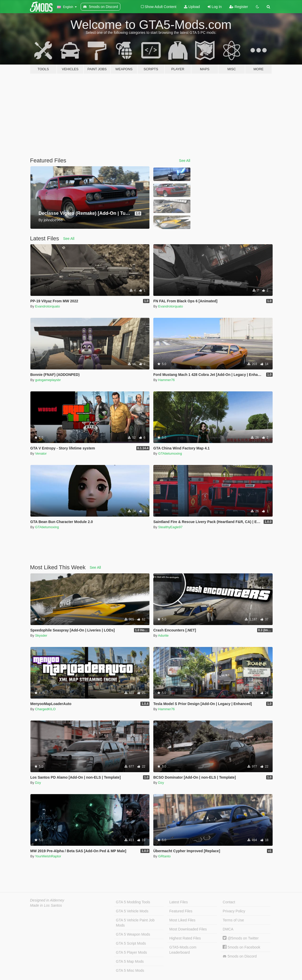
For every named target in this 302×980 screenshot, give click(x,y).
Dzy (38, 783)
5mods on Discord (240, 956)
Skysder (41, 635)
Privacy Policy (234, 911)
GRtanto (164, 856)
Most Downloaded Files (188, 929)
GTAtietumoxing (170, 453)
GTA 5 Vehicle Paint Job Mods (135, 923)
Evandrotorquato (47, 306)
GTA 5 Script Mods (131, 943)
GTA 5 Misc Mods (130, 970)
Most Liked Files (182, 920)
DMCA (228, 929)
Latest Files (179, 902)
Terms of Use (233, 920)
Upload (192, 7)
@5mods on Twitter (241, 938)
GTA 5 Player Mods (131, 952)
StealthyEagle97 (170, 527)
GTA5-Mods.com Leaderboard (183, 950)
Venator (41, 453)
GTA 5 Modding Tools (133, 902)
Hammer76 (166, 380)
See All (185, 161)
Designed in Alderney (47, 900)
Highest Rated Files (185, 938)
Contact (229, 902)
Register (239, 7)
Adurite (163, 635)
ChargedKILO (45, 709)
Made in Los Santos (46, 905)
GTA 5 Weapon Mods (133, 934)
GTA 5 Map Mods (130, 961)
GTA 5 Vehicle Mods (132, 911)
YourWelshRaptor (48, 856)
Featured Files (181, 911)
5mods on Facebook (241, 947)
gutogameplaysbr (48, 380)
